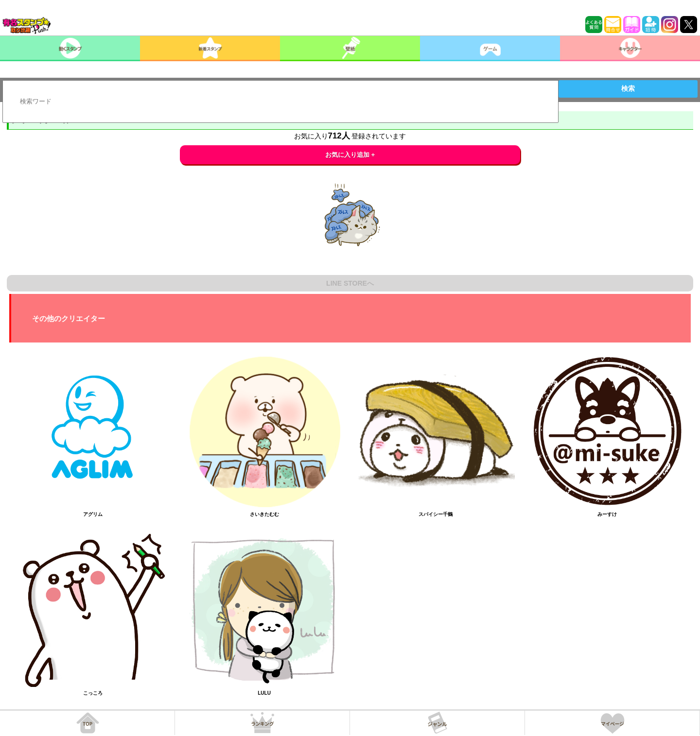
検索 (628, 88)
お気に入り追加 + (350, 155)
